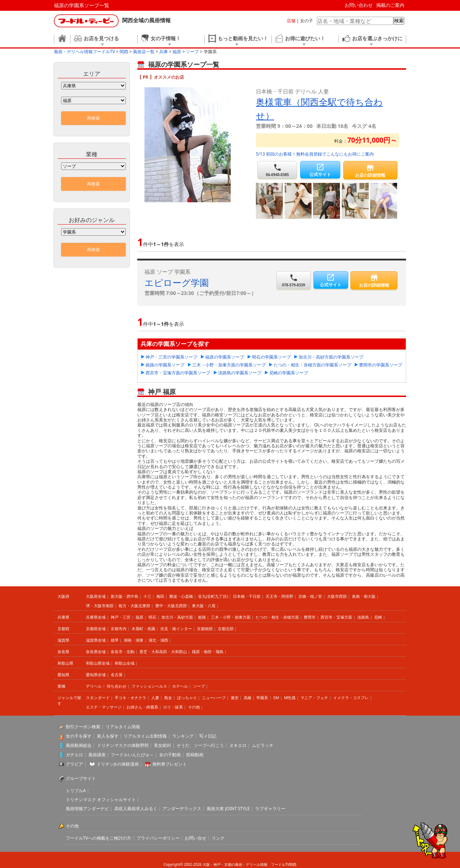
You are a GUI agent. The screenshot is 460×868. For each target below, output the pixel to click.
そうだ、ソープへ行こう (200, 745)
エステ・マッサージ (104, 707)
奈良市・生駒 (123, 652)
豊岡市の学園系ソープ (381, 365)
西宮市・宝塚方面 (336, 617)
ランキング (183, 736)
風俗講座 (97, 755)
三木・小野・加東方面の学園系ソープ (229, 365)
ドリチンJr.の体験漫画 (118, 764)
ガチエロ (74, 755)
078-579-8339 (294, 280)
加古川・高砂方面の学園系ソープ (331, 357)
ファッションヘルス (149, 686)
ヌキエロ (238, 745)
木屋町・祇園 (143, 629)
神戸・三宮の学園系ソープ (171, 357)
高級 (248, 698)
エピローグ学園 (177, 282)
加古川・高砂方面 (177, 617)
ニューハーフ (214, 698)
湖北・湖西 (158, 640)
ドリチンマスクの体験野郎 (123, 745)
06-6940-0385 (277, 170)
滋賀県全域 (96, 640)
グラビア (74, 764)
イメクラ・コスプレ (351, 698)
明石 (152, 617)
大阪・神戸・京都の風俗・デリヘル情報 (235, 864)
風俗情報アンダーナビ (87, 809)
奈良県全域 (96, 652)
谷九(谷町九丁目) (213, 596)
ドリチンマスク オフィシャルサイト (101, 800)
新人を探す (108, 736)
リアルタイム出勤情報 (145, 736)
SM (276, 698)
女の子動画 (170, 755)
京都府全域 (96, 629)
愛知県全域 (96, 675)
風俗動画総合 (79, 745)
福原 (139, 617)
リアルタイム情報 (123, 727)
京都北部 (226, 629)
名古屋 (117, 675)
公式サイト (320, 170)
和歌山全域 (125, 663)
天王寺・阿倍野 (279, 596)
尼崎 (378, 617)
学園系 (262, 698)
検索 (399, 21)
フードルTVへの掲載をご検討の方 (98, 838)
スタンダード (98, 698)
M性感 (290, 698)
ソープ (199, 686)
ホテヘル (180, 686)
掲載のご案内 (390, 5)
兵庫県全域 (96, 617)
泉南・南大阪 (364, 596)
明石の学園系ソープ (271, 357)
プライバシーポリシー (158, 838)
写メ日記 (208, 736)
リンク (218, 838)
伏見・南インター (176, 629)
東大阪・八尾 (204, 606)
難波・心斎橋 (181, 596)
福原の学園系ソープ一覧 (82, 5)
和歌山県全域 (98, 663)
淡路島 (363, 617)
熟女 (168, 698)
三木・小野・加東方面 (231, 617)
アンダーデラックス (182, 809)
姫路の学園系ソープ (165, 365)
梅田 (160, 596)
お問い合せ (195, 838)
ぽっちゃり (187, 698)
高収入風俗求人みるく (136, 809)
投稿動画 (195, 755)
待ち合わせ (117, 686)
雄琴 (115, 640)
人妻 (155, 698)
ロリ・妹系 (173, 707)
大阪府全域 (96, 596)
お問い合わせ (359, 5)
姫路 (202, 617)
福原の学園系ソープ (225, 357)
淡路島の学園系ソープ (240, 373)
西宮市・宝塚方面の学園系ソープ (178, 373)
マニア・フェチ (314, 698)
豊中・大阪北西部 (171, 606)
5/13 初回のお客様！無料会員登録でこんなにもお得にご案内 (315, 154)
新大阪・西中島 (125, 596)
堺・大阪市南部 (100, 606)
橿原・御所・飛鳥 (208, 652)
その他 (194, 707)
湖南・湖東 (134, 640)
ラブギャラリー (270, 809)
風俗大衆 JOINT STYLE (228, 809)
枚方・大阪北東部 (134, 606)
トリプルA (76, 791)
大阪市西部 (337, 596)
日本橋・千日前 (247, 596)
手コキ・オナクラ (130, 698)
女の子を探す (79, 736)
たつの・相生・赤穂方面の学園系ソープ (312, 365)
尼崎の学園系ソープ (289, 373)
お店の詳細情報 (370, 171)
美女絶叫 (162, 745)
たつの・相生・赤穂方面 (277, 617)
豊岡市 (310, 617)
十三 (147, 596)
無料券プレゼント (170, 764)
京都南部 (205, 629)
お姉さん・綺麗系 (142, 707)
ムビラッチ (263, 745)
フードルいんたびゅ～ (132, 755)
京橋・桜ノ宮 (310, 596)
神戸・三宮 (121, 617)
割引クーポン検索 (83, 727)
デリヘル (94, 686)
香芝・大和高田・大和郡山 (163, 652)
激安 (235, 698)
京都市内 (119, 629)
